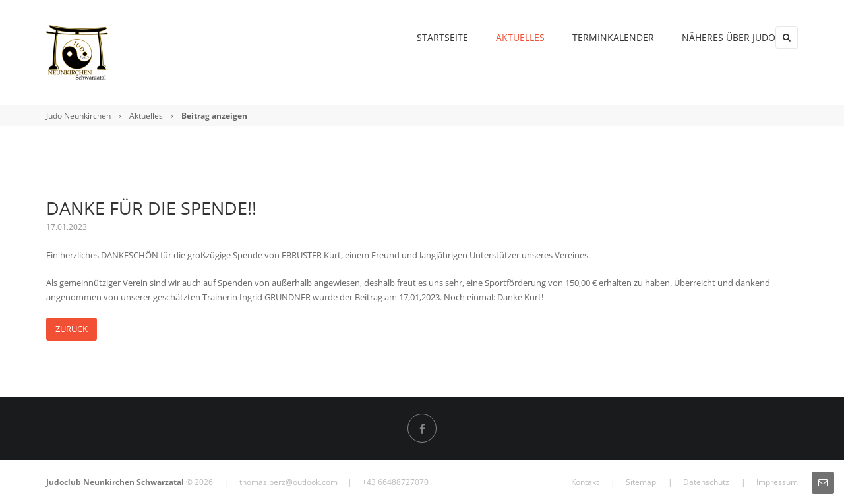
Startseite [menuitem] (415, 37)
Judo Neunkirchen (78, 116)
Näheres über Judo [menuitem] (701, 37)
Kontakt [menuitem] (585, 482)
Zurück (72, 329)
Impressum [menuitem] (777, 482)
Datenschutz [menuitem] (706, 482)
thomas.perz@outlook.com (288, 482)
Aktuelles (146, 116)
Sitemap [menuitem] (641, 482)
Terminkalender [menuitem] (586, 37)
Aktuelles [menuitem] (493, 37)
